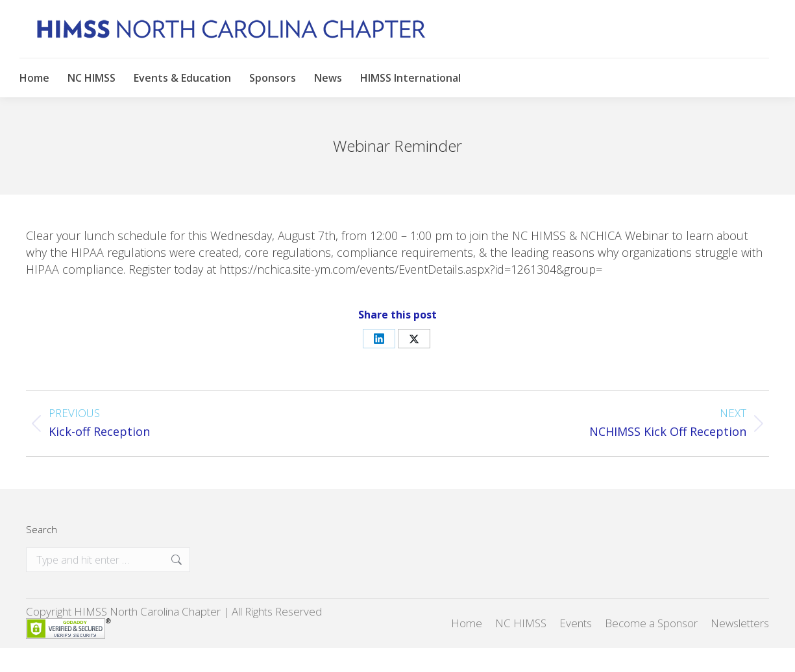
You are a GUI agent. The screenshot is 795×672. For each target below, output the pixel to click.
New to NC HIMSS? (62, 12)
